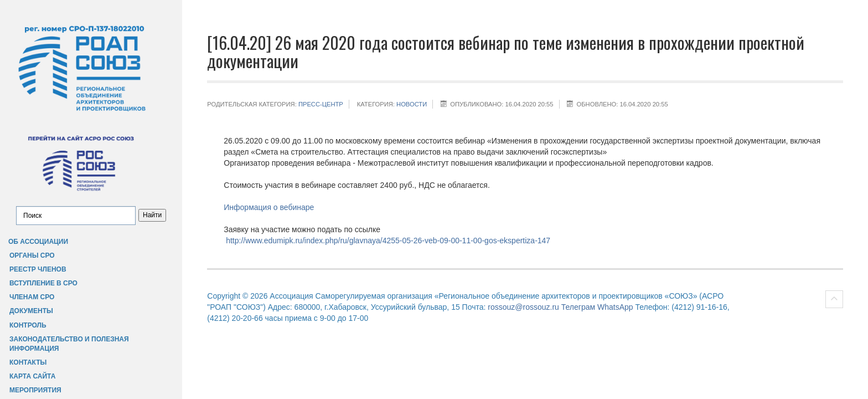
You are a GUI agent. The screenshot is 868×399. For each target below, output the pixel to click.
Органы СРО (32, 255)
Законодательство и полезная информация (69, 344)
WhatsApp (615, 307)
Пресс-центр (321, 104)
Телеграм (578, 307)
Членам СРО (32, 297)
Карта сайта (32, 376)
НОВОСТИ (412, 104)
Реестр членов (38, 269)
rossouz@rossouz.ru (523, 307)
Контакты (28, 362)
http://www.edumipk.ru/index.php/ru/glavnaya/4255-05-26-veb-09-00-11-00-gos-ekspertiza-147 (388, 241)
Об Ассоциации (38, 242)
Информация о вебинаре (269, 207)
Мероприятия (35, 390)
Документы (31, 311)
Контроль (28, 325)
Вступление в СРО (43, 283)
